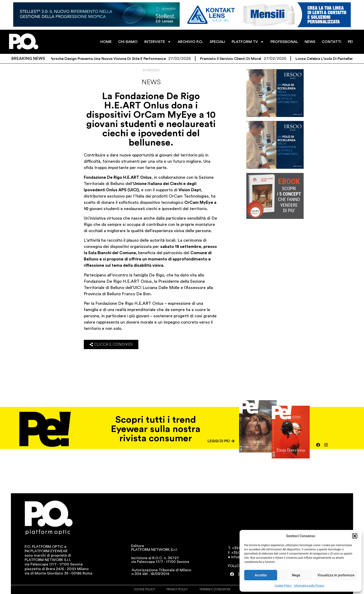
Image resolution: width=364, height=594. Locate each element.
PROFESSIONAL (284, 42)
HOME (106, 42)
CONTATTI (331, 42)
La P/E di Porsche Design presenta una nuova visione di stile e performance (108, 59)
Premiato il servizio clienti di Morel (239, 59)
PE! (350, 42)
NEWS (310, 42)
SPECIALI (217, 42)
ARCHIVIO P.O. (190, 42)
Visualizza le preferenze (336, 575)
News (151, 82)
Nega (296, 575)
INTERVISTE (158, 42)
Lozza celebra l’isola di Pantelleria (334, 59)
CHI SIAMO (128, 42)
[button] (355, 536)
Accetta (261, 575)
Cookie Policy (283, 586)
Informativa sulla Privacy (309, 586)
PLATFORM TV (248, 42)
